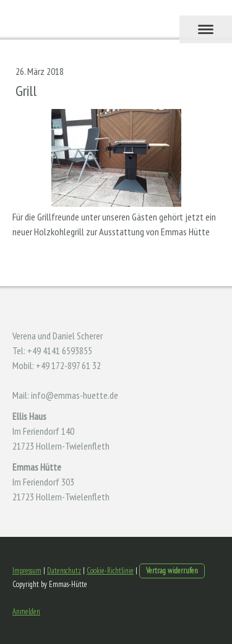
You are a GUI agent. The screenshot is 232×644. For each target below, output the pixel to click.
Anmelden (26, 611)
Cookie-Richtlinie (110, 571)
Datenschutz (64, 571)
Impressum (27, 571)
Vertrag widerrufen (172, 571)
